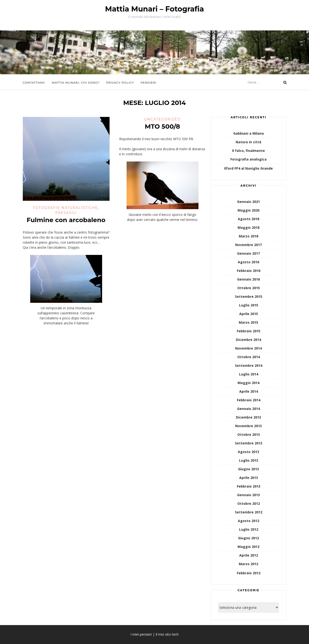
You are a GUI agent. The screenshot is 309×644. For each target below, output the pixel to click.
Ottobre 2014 (249, 357)
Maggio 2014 (248, 383)
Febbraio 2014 (249, 400)
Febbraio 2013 (249, 486)
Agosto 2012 (248, 521)
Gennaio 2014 (248, 409)
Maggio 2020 (248, 210)
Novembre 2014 (248, 348)
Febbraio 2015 (249, 331)
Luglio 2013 (249, 460)
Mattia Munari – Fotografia (154, 9)
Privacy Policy (120, 83)
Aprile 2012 (249, 555)
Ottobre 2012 (249, 503)
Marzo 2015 (248, 322)
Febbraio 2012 (249, 573)
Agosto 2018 (248, 219)
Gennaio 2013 (248, 495)
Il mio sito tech (167, 634)
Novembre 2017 (248, 245)
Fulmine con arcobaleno (66, 220)
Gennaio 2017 (248, 253)
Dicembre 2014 (248, 340)
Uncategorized (162, 119)
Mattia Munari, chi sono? (76, 83)
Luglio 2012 (249, 529)
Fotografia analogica (248, 159)
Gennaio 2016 (248, 279)
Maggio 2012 (248, 547)
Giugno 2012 (248, 538)
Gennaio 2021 (248, 202)
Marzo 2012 (248, 564)
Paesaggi (66, 213)
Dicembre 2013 (248, 417)
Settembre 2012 (249, 512)
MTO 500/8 (162, 126)
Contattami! (34, 83)
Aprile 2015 (249, 314)
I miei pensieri (141, 634)
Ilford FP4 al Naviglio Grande (248, 168)
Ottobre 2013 (249, 434)
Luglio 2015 (249, 305)
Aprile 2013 (249, 478)
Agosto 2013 (248, 452)
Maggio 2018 (248, 227)
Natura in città (248, 142)
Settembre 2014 (249, 365)
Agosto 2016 (248, 262)
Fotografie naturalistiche (65, 208)
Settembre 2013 (249, 443)
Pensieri (149, 83)
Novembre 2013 (248, 426)
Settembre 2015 (249, 296)
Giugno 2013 (248, 469)
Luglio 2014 (249, 374)
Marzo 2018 (248, 236)
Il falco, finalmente (248, 151)
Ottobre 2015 (249, 288)
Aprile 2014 (249, 391)
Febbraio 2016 (249, 271)
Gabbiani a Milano (249, 133)
